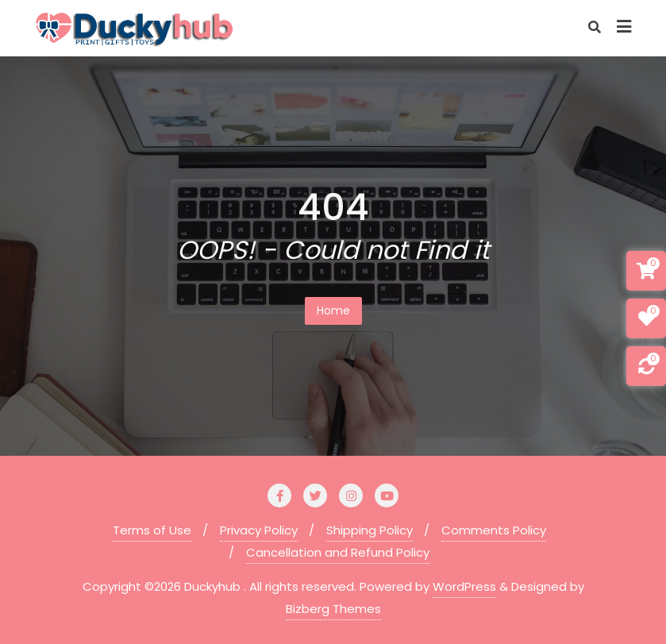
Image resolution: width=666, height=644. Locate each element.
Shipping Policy (370, 530)
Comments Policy (494, 530)
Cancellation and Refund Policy (338, 552)
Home (333, 310)
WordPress (464, 586)
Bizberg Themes (333, 609)
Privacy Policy (259, 530)
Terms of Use (152, 530)
